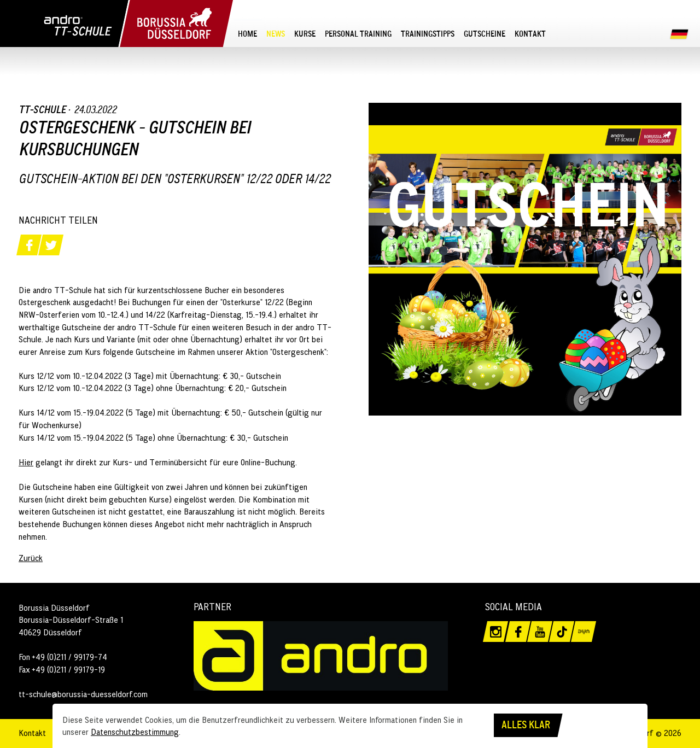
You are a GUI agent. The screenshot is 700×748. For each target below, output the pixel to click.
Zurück (31, 558)
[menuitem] (248, 33)
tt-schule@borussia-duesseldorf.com (83, 694)
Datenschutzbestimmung (135, 732)
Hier (26, 462)
